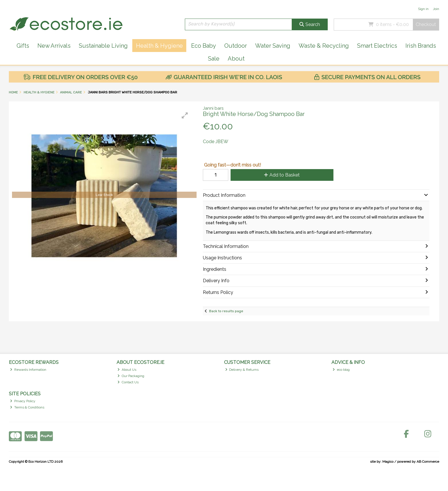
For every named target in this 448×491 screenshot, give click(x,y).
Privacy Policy (23, 401)
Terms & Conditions (27, 407)
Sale (214, 59)
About (236, 59)
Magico (388, 462)
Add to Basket (282, 175)
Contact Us (128, 382)
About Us (127, 370)
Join (436, 9)
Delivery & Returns (242, 370)
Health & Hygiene (159, 46)
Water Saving (273, 46)
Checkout (426, 24)
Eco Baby (204, 46)
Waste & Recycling (324, 46)
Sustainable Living (103, 46)
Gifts (23, 46)
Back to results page (226, 311)
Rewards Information (28, 370)
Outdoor (236, 46)
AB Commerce (428, 462)
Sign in (423, 9)
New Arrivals (54, 46)
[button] (185, 115)
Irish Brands (421, 46)
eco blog (341, 370)
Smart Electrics (377, 46)
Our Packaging (131, 376)
